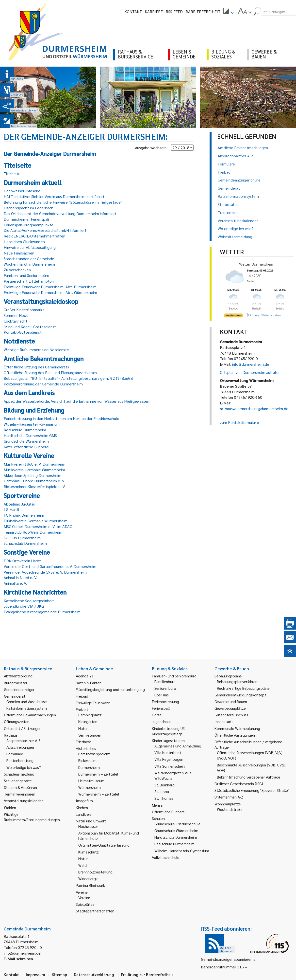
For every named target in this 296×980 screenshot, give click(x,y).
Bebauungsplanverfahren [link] (237, 681)
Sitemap (59, 974)
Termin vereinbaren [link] (20, 794)
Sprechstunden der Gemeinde (29, 259)
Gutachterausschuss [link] (231, 715)
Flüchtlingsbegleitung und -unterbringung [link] (110, 689)
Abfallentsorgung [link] (18, 676)
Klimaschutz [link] (89, 852)
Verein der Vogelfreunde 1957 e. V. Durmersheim (45, 572)
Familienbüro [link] (165, 681)
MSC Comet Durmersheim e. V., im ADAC (38, 526)
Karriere (154, 11)
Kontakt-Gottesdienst (23, 332)
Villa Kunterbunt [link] (168, 753)
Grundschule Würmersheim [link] (176, 830)
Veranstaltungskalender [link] (23, 801)
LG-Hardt (12, 509)
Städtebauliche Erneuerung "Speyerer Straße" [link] (252, 790)
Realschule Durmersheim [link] (174, 844)
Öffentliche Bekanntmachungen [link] (30, 715)
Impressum (35, 974)
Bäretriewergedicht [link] (94, 754)
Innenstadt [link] (224, 721)
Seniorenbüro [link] (165, 688)
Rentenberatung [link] (20, 760)
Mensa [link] (157, 805)
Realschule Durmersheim (25, 430)
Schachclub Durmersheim (25, 543)
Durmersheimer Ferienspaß (27, 219)
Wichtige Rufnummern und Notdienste (36, 350)
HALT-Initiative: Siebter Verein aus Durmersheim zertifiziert (54, 196)
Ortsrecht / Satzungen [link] (23, 728)
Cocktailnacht (16, 321)
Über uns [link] (162, 695)
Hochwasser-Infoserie (22, 191)
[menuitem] (229, 12)
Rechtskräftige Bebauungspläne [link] (243, 688)
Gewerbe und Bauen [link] (231, 701)
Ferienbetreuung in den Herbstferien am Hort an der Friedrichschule (61, 418)
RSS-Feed (174, 11)
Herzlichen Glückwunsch (24, 242)
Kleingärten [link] (88, 721)
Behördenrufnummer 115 (222, 967)
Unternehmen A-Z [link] (229, 797)
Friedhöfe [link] (84, 742)
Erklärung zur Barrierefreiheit (147, 974)
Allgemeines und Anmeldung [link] (178, 746)
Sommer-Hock (16, 315)
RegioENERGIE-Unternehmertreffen (34, 236)
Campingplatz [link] (90, 715)
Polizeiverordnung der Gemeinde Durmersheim (43, 384)
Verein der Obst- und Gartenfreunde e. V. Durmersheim (50, 566)
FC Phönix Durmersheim (24, 515)
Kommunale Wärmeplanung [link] (237, 728)
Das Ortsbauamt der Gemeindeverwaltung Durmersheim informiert (60, 213)
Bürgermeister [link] (16, 683)
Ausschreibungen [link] (20, 747)
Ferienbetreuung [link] (165, 701)
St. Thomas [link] (164, 798)
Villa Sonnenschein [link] (170, 766)
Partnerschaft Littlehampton (29, 281)
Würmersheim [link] (90, 787)
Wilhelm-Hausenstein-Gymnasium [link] (182, 851)
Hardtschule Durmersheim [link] (176, 837)
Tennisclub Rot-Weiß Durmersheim (33, 532)
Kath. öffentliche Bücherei (26, 447)
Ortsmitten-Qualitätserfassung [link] (104, 845)
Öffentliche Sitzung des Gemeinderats (36, 367)
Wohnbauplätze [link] (228, 804)
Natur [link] (83, 728)
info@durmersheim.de (251, 364)
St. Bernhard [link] (164, 785)
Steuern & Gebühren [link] (20, 787)
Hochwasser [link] (88, 826)
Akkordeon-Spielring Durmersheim (33, 475)
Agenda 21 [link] (85, 676)
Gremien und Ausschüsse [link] (27, 701)
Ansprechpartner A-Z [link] (24, 740)
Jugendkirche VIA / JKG (24, 606)
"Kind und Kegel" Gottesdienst (30, 327)
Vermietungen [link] (90, 735)
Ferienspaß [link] (161, 708)
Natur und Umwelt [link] (91, 821)
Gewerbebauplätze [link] (230, 708)
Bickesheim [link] (87, 760)
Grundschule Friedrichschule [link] (177, 824)
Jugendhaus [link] (162, 721)
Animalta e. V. (15, 583)
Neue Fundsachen (19, 253)
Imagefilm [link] (84, 801)
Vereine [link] (84, 898)
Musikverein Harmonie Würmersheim (34, 470)
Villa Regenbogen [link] (169, 759)
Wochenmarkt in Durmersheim (29, 264)
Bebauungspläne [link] (228, 676)
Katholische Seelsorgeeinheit (29, 601)
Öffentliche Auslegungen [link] (235, 735)
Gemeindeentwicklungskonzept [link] (240, 695)
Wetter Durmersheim (257, 264)
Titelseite (12, 173)
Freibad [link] (82, 696)
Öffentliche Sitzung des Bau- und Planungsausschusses (50, 372)
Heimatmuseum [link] (91, 781)
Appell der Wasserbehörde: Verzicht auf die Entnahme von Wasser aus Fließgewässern (77, 401)
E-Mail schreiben (18, 959)
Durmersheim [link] (89, 767)
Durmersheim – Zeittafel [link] (98, 774)
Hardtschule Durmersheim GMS (30, 435)
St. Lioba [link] (162, 791)
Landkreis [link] (84, 814)
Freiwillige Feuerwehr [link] (93, 703)
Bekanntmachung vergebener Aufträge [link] (249, 777)
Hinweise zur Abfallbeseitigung (30, 247)
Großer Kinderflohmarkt (24, 310)
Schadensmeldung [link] (19, 774)
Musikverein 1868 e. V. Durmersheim (34, 464)
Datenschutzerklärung (94, 974)
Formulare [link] (15, 754)
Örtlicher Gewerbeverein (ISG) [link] (239, 784)
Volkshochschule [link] (166, 857)
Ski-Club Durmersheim (22, 538)
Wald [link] (82, 865)
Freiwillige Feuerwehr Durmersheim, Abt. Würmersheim (50, 292)
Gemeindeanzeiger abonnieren (227, 959)
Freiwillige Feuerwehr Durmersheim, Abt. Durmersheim (50, 287)
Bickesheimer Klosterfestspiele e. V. (35, 486)
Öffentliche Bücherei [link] (169, 812)
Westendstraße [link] (230, 809)
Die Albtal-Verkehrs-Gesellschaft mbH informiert (45, 230)
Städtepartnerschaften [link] (95, 911)
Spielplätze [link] (85, 904)
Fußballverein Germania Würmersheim (36, 521)
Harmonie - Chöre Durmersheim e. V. (34, 481)
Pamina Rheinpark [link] (90, 885)
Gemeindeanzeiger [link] (19, 689)
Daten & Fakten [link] (89, 683)
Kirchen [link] (82, 808)
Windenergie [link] (88, 879)
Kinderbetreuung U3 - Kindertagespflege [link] (170, 731)
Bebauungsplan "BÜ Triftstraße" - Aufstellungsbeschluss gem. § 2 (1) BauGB (68, 378)
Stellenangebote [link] (18, 781)
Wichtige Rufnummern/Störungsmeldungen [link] (32, 817)
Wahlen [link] (10, 808)
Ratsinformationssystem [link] (27, 708)
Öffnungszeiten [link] (17, 721)
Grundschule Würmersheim (26, 441)
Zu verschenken (17, 270)
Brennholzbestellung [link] (95, 872)
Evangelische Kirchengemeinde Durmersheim (42, 612)
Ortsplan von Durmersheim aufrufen (250, 372)
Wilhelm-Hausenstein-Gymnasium (32, 424)
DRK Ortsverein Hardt (22, 561)
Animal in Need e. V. (20, 577)
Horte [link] (157, 715)
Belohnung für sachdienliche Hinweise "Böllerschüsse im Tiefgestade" (63, 202)
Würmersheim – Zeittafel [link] (99, 794)
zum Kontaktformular (238, 422)
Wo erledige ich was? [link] (24, 767)
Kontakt (133, 11)
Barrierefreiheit (203, 11)
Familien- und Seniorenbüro (26, 275)
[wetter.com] (233, 316)
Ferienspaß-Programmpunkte (29, 225)
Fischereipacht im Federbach (29, 208)
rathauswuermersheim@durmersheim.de (254, 408)
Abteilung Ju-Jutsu (19, 504)
